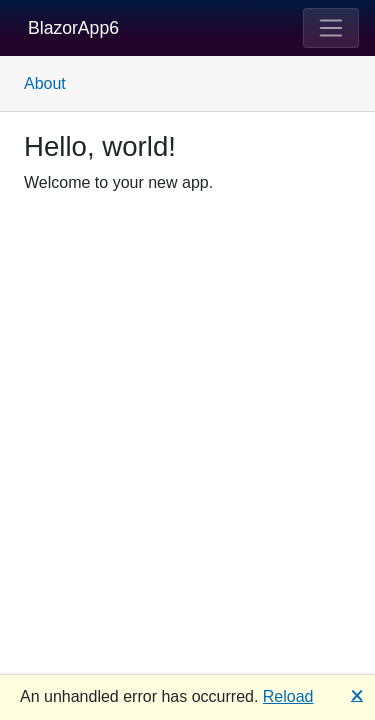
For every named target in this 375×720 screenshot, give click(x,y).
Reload (288, 696)
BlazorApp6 (73, 28)
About (45, 83)
